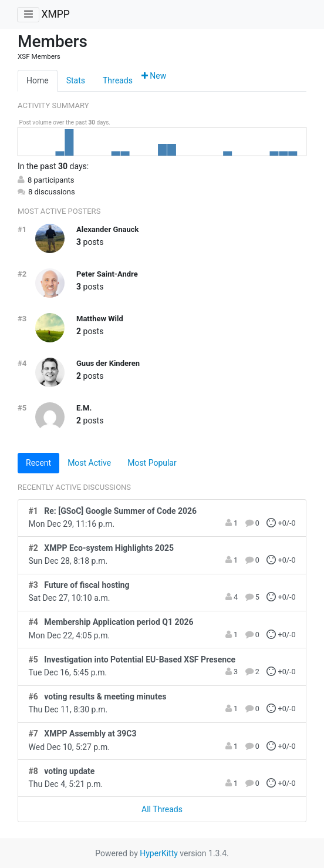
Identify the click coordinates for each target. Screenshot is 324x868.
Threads (118, 80)
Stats (76, 80)
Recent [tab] (38, 463)
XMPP (55, 14)
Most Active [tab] (89, 463)
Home (38, 80)
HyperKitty (159, 853)
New (154, 76)
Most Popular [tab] (152, 463)
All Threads (162, 809)
